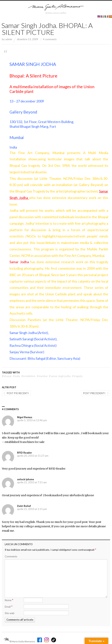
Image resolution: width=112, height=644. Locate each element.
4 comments (50, 39)
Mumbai (42, 376)
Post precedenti (94, 393)
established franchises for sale (24, 442)
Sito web (10, 613)
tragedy (77, 376)
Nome (9, 600)
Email (9, 606)
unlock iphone (26, 479)
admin (9, 39)
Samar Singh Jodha (60, 376)
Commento (11, 556)
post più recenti (18, 393)
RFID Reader (25, 453)
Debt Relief (24, 506)
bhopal (7, 376)
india (16, 376)
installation (28, 376)
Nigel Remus (25, 417)
